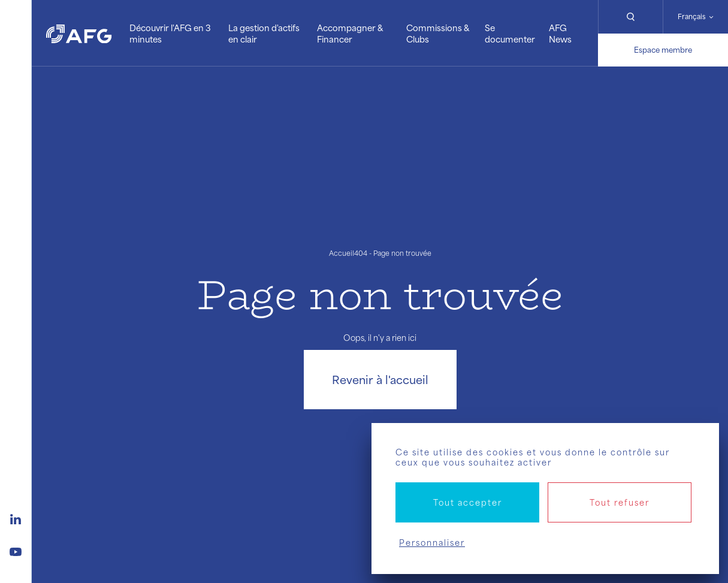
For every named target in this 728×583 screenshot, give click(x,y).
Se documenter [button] (510, 33)
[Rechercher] (631, 17)
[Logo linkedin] (16, 518)
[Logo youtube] (16, 550)
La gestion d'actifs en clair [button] (264, 33)
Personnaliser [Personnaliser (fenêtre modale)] (432, 543)
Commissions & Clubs (438, 33)
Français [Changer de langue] (692, 16)
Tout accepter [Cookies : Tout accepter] (468, 502)
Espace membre (663, 50)
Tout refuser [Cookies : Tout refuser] (620, 502)
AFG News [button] (560, 33)
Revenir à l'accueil (380, 379)
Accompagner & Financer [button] (350, 33)
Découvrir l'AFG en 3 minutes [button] (170, 33)
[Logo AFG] (79, 33)
